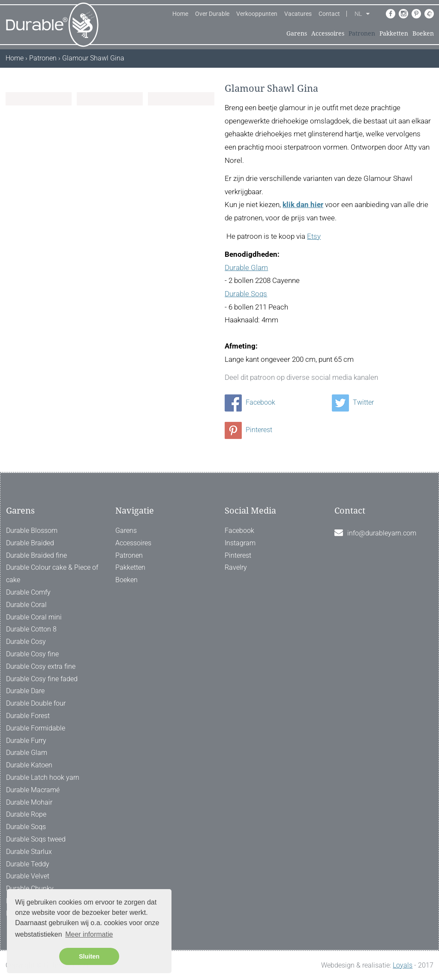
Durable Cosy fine (32, 654)
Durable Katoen (29, 765)
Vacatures (298, 14)
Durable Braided (30, 543)
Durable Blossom (32, 531)
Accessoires (328, 33)
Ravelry (236, 567)
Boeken (423, 33)
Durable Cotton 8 (31, 629)
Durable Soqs (246, 294)
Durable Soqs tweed (36, 839)
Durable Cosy (26, 642)
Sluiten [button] (89, 956)
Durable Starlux (29, 852)
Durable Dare (25, 691)
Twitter (353, 402)
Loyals (403, 965)
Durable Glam (246, 268)
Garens (297, 33)
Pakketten (394, 33)
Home (180, 14)
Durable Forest (28, 716)
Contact (329, 14)
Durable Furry (26, 741)
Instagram (240, 543)
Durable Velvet (28, 876)
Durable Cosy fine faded (42, 679)
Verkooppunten (257, 14)
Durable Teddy (28, 864)
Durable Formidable (36, 728)
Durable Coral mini (34, 617)
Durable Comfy (28, 592)
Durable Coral (26, 605)
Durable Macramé (33, 790)
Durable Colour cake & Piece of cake (52, 574)
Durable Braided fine (36, 555)
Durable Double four (36, 703)
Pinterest (248, 430)
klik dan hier (303, 204)
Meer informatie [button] (89, 934)
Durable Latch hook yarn (43, 777)
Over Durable (212, 14)
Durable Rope (26, 814)
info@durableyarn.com (382, 533)
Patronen (362, 33)
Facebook (250, 402)
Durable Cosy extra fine (41, 666)
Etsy (314, 236)
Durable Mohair (29, 802)
